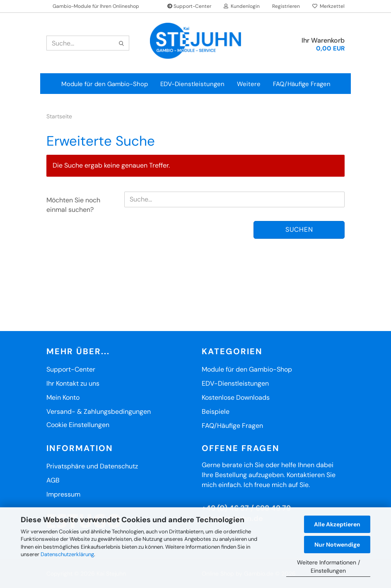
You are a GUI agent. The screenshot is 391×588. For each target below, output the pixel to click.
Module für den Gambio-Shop (105, 84)
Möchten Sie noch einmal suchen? (73, 205)
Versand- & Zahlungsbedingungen (99, 412)
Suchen (299, 229)
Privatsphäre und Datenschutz (92, 466)
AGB (53, 480)
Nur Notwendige (337, 545)
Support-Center (189, 6)
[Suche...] (121, 43)
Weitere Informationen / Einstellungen (328, 566)
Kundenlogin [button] (242, 6)
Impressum (63, 494)
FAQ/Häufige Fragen (302, 84)
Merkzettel (328, 6)
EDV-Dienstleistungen (192, 84)
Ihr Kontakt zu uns (73, 383)
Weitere (249, 84)
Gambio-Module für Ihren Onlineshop (96, 6)
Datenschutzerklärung (67, 554)
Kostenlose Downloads (236, 397)
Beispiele (216, 412)
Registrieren (286, 6)
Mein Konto (63, 397)
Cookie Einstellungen (78, 425)
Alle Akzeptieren (337, 524)
